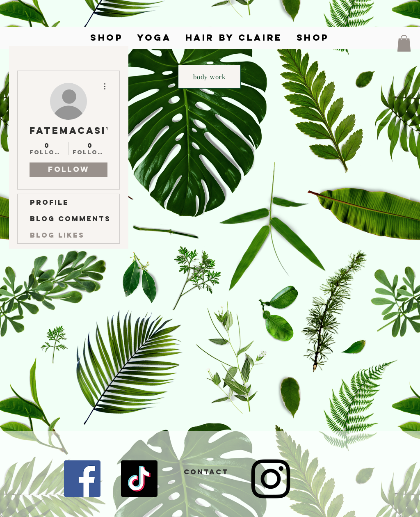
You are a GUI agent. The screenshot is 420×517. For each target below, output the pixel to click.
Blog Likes (57, 235)
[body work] (209, 77)
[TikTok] (139, 479)
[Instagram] (271, 479)
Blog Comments (70, 219)
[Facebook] (82, 479)
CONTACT (206, 472)
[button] (404, 43)
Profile (49, 202)
